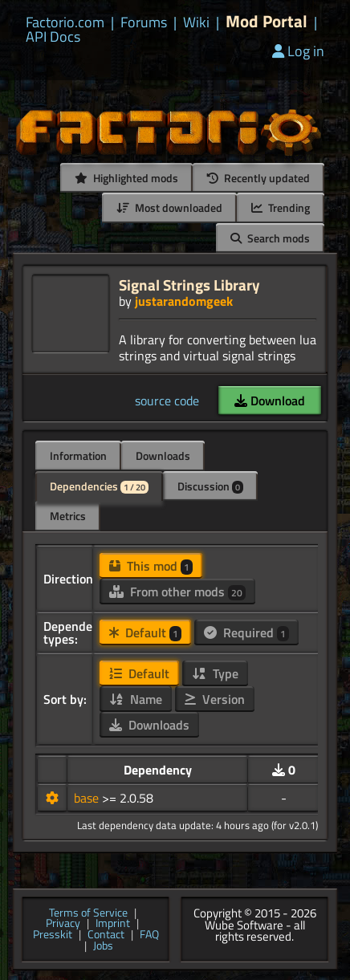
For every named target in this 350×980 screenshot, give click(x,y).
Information (78, 455)
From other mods (177, 592)
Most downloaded (169, 207)
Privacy (63, 924)
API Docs (53, 37)
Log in (298, 51)
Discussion (210, 486)
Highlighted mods (126, 178)
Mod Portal (267, 21)
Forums (144, 22)
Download (270, 401)
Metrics (68, 516)
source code (167, 401)
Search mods (270, 238)
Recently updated (258, 178)
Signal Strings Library (189, 285)
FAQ (149, 935)
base (88, 798)
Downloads (163, 455)
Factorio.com (65, 22)
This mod (151, 566)
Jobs (103, 946)
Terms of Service (88, 913)
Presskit (53, 935)
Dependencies (99, 486)
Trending (281, 207)
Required (246, 632)
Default (145, 632)
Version (215, 699)
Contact (106, 935)
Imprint (113, 924)
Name (136, 699)
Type (215, 673)
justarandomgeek (184, 301)
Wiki (196, 22)
